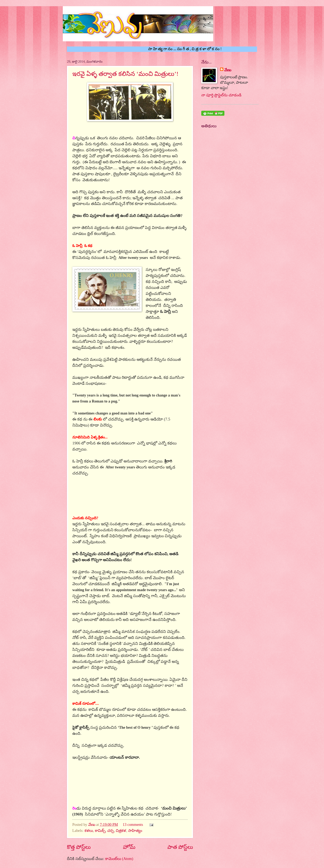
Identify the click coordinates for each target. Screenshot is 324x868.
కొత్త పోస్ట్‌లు (79, 847)
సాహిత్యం (135, 831)
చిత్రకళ (121, 831)
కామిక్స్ (100, 831)
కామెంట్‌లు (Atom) (119, 859)
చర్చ (111, 831)
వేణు (92, 825)
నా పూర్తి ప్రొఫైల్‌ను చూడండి (221, 95)
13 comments (133, 825)
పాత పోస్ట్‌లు (180, 847)
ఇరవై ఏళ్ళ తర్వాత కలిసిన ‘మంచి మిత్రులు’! (125, 74)
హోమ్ (129, 847)
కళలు (89, 831)
